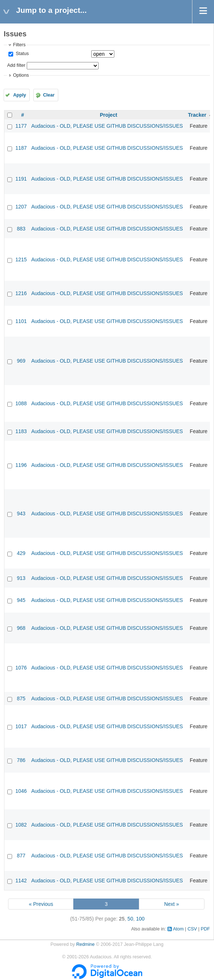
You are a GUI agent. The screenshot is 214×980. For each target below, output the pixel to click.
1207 (21, 207)
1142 (21, 881)
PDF (205, 929)
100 (140, 919)
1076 (21, 668)
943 (21, 513)
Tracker (197, 115)
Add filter (16, 65)
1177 (21, 126)
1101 (21, 321)
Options (21, 75)
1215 (21, 259)
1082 (21, 825)
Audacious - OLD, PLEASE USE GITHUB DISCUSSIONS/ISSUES (107, 126)
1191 (21, 179)
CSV (192, 929)
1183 (21, 431)
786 (21, 760)
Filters (19, 45)
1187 (21, 148)
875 (21, 698)
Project (108, 115)
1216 (21, 293)
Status (21, 54)
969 (21, 361)
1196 (21, 465)
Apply (20, 95)
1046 (21, 791)
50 (130, 919)
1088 (21, 403)
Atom (178, 929)
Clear (49, 95)
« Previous (41, 904)
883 (21, 229)
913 (21, 578)
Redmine (85, 944)
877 (21, 856)
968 (21, 628)
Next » (171, 904)
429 (21, 553)
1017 (21, 726)
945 (21, 600)
